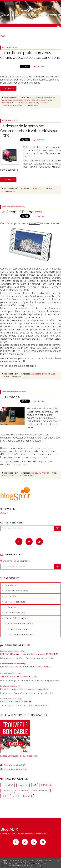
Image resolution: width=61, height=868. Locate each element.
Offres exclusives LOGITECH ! (16, 702)
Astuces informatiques (18, 629)
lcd (41, 103)
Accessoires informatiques (20, 624)
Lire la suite (8, 88)
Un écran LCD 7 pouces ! (22, 212)
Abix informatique (22, 465)
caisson (25, 103)
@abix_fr (4, 513)
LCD (51, 189)
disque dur (23, 785)
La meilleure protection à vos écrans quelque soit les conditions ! (30, 58)
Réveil (4, 476)
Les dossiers (11, 596)
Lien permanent (10, 97)
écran (45, 103)
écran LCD (42, 153)
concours (6, 791)
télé (39, 147)
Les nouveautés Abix (15, 613)
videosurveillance (41, 791)
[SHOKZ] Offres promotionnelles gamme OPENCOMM (29, 654)
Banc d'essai (11, 585)
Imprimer (39, 67)
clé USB (15, 796)
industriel (17, 106)
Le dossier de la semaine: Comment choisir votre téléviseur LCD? (29, 131)
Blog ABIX (30, 9)
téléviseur (39, 164)
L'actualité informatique (16, 618)
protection (33, 103)
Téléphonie (46, 785)
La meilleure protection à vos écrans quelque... (25, 689)
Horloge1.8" (16, 476)
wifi (34, 785)
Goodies (12, 607)
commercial (7, 106)
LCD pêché (10, 397)
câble (4, 796)
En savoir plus (35, 866)
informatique (22, 791)
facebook (28, 796)
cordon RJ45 (7, 785)
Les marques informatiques (21, 634)
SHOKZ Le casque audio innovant (18, 676)
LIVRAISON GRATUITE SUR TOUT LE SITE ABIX (25, 667)
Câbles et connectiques (16, 591)
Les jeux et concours (15, 602)
